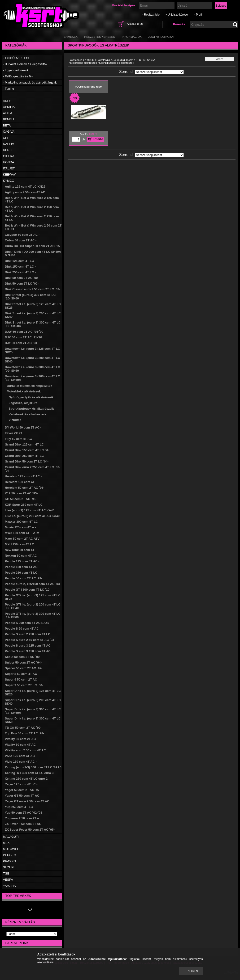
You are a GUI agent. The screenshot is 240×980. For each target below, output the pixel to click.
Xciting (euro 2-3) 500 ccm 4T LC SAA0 (33, 767)
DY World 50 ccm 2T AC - (23, 427)
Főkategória (76, 60)
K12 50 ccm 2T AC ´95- (21, 493)
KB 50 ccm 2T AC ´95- (21, 499)
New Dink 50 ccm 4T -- (21, 550)
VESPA (8, 880)
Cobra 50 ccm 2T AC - (21, 240)
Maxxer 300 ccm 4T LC (21, 522)
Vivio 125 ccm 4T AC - (21, 756)
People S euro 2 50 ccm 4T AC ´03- (30, 640)
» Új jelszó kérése (177, 15)
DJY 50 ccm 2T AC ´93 (21, 343)
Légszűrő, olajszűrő (23, 403)
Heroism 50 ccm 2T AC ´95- (25, 488)
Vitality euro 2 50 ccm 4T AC (25, 750)
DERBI (8, 150)
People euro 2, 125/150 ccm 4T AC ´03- (33, 584)
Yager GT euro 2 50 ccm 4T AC (27, 801)
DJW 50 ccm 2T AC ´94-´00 (24, 332)
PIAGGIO (10, 861)
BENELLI (9, 119)
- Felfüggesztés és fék (18, 76)
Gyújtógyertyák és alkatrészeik (31, 397)
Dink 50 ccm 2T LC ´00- (22, 284)
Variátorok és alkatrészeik (28, 414)
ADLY (7, 101)
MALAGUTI (11, 837)
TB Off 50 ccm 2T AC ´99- (23, 728)
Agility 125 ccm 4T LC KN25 (25, 187)
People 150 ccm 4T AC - (22, 567)
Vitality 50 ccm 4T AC (20, 745)
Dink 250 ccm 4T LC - (20, 272)
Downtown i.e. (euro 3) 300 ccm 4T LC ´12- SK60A (126, 60)
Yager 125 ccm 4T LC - (21, 784)
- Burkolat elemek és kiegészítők (25, 64)
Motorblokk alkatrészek (24, 391)
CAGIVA (9, 132)
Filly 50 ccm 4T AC (18, 439)
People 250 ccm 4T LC (21, 573)
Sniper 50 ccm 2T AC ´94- (23, 662)
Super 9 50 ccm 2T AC (21, 679)
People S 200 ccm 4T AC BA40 (27, 623)
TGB (6, 873)
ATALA (8, 113)
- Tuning (9, 89)
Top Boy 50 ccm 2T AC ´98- (25, 733)
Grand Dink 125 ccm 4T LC (24, 444)
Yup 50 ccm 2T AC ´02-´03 (24, 813)
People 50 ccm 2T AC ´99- (24, 578)
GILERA (9, 156)
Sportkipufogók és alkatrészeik (31, 409)
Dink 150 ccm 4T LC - (20, 267)
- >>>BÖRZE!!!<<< (16, 58)
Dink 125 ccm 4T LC (20, 261)
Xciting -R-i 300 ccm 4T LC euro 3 (29, 773)
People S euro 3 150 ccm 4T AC (28, 651)
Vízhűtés (15, 420)
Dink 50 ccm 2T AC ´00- (22, 278)
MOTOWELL (12, 849)
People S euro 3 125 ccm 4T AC (28, 646)
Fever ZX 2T (14, 433)
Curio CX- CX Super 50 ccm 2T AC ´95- (33, 246)
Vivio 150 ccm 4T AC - (21, 762)
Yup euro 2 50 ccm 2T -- (22, 818)
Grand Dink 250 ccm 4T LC (24, 456)
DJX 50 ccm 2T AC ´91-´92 (24, 337)
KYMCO (9, 181)
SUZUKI (9, 867)
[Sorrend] (159, 72)
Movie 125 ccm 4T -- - (20, 527)
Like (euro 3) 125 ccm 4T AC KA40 (30, 510)
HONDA (9, 162)
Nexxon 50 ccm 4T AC (21, 556)
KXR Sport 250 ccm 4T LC (24, 505)
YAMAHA (9, 886)
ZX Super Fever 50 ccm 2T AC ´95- (30, 830)
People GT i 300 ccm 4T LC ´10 (27, 590)
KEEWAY (9, 175)
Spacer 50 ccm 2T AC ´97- (24, 668)
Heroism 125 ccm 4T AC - (23, 476)
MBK (6, 843)
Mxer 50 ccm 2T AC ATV (22, 539)
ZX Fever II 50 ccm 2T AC (23, 824)
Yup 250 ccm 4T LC (19, 807)
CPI (6, 138)
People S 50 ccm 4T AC (22, 629)
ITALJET (9, 168)
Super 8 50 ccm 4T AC (21, 674)
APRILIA (9, 107)
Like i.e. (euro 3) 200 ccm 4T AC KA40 (32, 516)
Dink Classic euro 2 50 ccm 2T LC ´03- (33, 289)
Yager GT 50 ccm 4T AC (22, 796)
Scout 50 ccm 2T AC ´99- (23, 657)
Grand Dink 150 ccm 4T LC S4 (27, 450)
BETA (7, 125)
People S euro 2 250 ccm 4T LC (28, 634)
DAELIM (9, 144)
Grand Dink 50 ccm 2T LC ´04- (27, 461)
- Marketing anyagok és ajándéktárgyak (30, 82)
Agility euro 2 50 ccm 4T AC (25, 192)
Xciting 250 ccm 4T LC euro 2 (26, 779)
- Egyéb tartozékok (16, 70)
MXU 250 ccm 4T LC (20, 544)
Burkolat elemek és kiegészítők (30, 386)
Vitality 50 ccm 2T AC (20, 739)
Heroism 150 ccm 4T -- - (22, 482)
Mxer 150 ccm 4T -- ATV (22, 533)
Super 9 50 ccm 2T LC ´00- (24, 685)
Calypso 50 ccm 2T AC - (22, 235)
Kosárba (98, 139)
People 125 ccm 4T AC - (22, 561)
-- (4, 95)
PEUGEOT (11, 855)
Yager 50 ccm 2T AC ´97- (23, 790)
